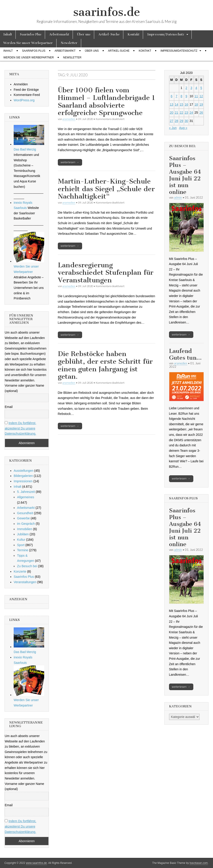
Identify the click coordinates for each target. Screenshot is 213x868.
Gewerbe (23, 518)
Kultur (21, 540)
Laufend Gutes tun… (185, 354)
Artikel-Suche (109, 34)
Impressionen (23, 481)
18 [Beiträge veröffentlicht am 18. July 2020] (196, 104)
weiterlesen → (70, 162)
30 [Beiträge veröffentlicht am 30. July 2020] (186, 121)
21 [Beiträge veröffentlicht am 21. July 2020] (176, 113)
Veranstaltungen (25, 582)
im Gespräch (26, 524)
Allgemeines (26, 497)
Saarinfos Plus (31, 34)
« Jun (173, 128)
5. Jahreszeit (26, 492)
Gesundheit (25, 513)
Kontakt (134, 34)
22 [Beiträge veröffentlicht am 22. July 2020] (181, 113)
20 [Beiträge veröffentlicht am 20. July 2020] (172, 113)
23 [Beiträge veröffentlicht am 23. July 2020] (186, 113)
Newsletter (69, 43)
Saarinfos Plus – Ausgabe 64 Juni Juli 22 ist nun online (185, 175)
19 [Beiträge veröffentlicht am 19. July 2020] (201, 104)
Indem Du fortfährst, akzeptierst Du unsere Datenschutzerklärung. (21, 428)
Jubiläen (23, 534)
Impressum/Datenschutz (166, 34)
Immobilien (25, 529)
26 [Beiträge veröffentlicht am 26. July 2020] (201, 113)
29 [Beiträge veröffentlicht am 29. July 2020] (181, 121)
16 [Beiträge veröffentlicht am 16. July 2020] (186, 104)
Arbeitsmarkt (59, 34)
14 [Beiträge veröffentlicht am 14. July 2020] (176, 104)
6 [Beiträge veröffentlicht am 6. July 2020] (172, 96)
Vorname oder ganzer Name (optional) (24, 388)
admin (178, 197)
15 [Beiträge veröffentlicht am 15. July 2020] (181, 104)
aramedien (69, 119)
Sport (21, 545)
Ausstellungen (24, 471)
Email (9, 407)
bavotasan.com (199, 863)
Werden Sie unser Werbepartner (28, 43)
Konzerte (20, 571)
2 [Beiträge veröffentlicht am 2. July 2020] (186, 88)
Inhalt (8, 34)
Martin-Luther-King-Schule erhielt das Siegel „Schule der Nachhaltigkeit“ (106, 189)
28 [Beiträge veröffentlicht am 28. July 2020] (176, 121)
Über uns (84, 34)
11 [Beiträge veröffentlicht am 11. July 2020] (196, 96)
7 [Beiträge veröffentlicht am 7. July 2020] (176, 96)
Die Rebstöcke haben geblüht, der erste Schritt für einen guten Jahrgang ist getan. (105, 365)
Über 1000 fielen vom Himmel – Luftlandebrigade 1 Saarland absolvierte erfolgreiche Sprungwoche (106, 101)
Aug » (183, 128)
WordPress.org (24, 100)
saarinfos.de (107, 12)
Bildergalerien (23, 476)
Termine (23, 550)
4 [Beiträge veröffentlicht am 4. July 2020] (196, 88)
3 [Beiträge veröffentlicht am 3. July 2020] (191, 88)
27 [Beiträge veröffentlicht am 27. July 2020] (172, 121)
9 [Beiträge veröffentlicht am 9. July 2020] (186, 96)
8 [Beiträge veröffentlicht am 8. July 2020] (181, 96)
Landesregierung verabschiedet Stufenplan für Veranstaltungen (106, 273)
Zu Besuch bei (27, 566)
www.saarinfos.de (36, 863)
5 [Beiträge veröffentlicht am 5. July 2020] (201, 88)
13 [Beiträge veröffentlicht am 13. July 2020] (172, 104)
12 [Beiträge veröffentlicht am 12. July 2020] (201, 96)
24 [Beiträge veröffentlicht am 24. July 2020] (191, 113)
